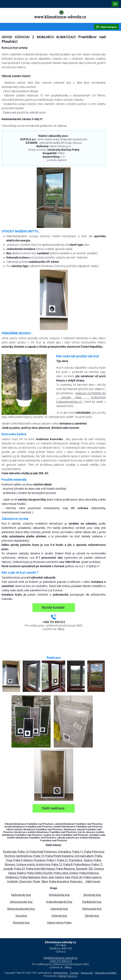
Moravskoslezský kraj (21, 909)
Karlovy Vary (63, 877)
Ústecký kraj (59, 916)
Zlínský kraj (92, 916)
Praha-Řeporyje (65, 869)
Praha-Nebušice (30, 877)
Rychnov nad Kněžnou (18, 856)
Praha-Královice (89, 873)
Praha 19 (39, 856)
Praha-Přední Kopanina (59, 856)
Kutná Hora (43, 864)
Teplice (88, 860)
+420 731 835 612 (61, 961)
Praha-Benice (82, 864)
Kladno (21, 873)
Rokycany (76, 881)
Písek (36, 881)
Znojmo (99, 869)
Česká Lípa (10, 852)
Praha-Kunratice (59, 881)
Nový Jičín (48, 877)
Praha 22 (19, 869)
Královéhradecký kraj (59, 902)
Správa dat (87, 973)
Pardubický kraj (92, 902)
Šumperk (82, 869)
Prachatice (76, 860)
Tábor (44, 881)
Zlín (91, 869)
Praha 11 (78, 852)
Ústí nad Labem (84, 856)
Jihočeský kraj (92, 895)
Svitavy (74, 873)
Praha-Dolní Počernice (43, 852)
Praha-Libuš (61, 873)
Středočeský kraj (59, 895)
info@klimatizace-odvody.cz (61, 958)
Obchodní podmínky (106, 973)
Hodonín (13, 881)
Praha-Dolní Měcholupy (40, 869)
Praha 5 (18, 860)
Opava (12, 873)
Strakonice (12, 877)
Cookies (74, 973)
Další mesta (93, 881)
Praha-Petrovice (94, 852)
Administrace (60, 973)
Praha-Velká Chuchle (40, 873)
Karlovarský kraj (21, 895)
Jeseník (8, 869)
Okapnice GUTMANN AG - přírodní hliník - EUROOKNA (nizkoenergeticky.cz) (81, 397)
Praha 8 (68, 864)
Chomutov (25, 881)
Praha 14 (23, 852)
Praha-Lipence (92, 877)
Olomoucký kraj (92, 909)
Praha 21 (62, 860)
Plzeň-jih (77, 877)
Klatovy (28, 860)
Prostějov (40, 860)
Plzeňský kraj (21, 923)
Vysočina (21, 916)
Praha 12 (57, 864)
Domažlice (65, 852)
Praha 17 (97, 864)
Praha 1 (51, 860)
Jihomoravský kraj (21, 902)
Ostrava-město (26, 864)
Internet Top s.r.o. (68, 976)
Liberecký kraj (59, 909)
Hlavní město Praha (59, 923)
